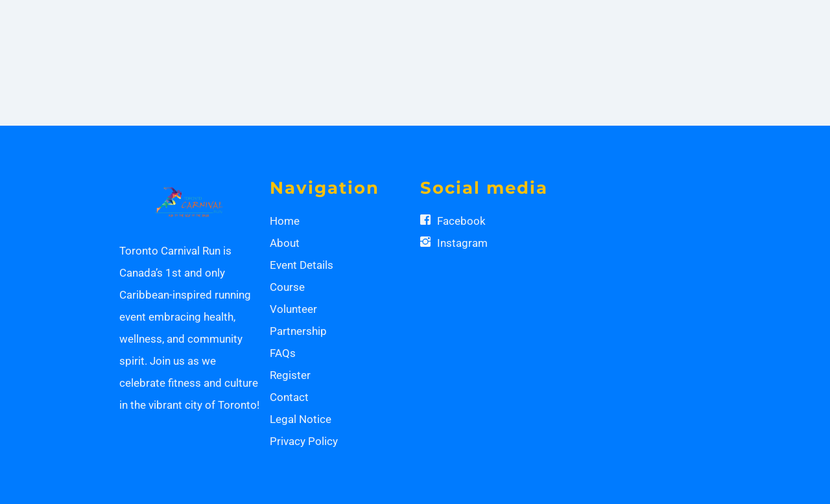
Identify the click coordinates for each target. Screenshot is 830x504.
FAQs (283, 353)
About (285, 243)
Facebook (461, 221)
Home (285, 221)
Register (290, 375)
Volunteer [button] (293, 309)
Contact (289, 397)
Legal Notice (301, 419)
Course (287, 287)
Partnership (298, 331)
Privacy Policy (304, 441)
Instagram (462, 243)
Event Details (302, 265)
